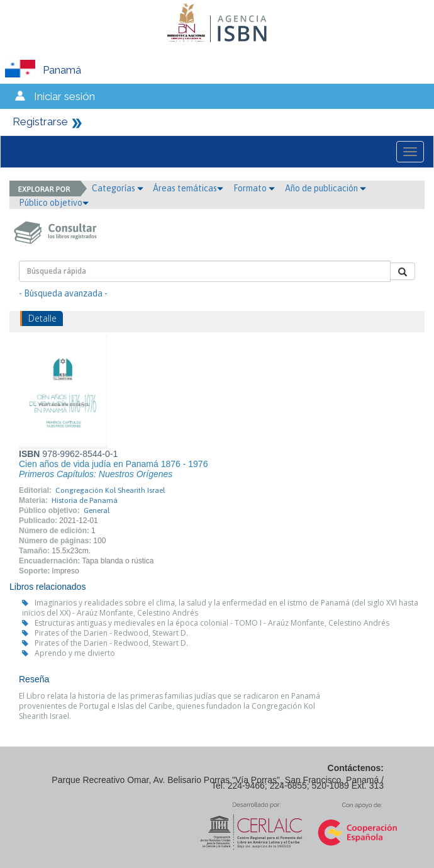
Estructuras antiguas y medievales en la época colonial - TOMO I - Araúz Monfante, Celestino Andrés (212, 623)
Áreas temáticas (188, 188)
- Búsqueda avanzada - (63, 293)
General (97, 510)
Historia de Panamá (85, 500)
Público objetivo (54, 203)
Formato (254, 188)
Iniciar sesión (64, 96)
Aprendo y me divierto (75, 653)
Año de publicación (325, 188)
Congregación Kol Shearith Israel (110, 490)
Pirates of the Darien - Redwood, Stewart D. (111, 633)
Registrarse (40, 121)
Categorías (118, 188)
